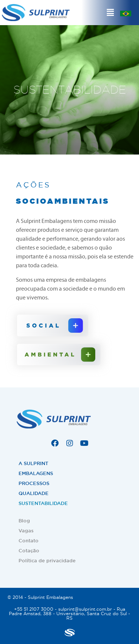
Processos (34, 483)
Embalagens (36, 473)
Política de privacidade (47, 561)
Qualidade (34, 493)
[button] (110, 13)
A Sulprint (33, 463)
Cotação (29, 551)
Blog (24, 521)
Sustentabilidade (43, 503)
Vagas (26, 531)
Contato (29, 541)
